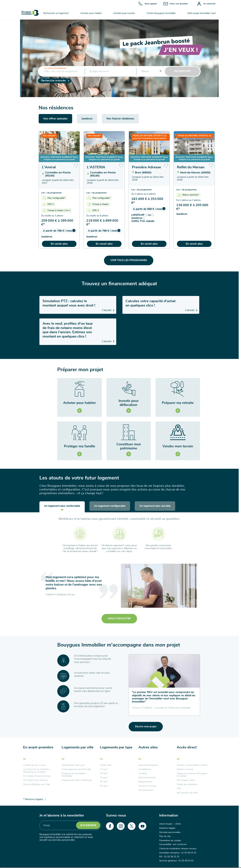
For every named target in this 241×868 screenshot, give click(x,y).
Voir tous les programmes (129, 260)
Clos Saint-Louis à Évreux (36, 780)
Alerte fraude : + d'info (170, 824)
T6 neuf (104, 786)
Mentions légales (167, 828)
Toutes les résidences (187, 784)
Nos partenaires (146, 790)
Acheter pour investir (124, 13)
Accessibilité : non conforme (173, 844)
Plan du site (165, 836)
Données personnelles (170, 832)
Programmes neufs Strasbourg (77, 780)
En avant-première (38, 747)
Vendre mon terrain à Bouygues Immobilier (192, 775)
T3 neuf (104, 774)
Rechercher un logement (56, 13)
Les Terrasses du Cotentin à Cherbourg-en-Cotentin (37, 771)
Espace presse (145, 782)
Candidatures (145, 769)
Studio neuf (106, 765)
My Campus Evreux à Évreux (37, 776)
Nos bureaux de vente (187, 793)
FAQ (179, 789)
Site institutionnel (147, 778)
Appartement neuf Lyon (73, 765)
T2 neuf (104, 769)
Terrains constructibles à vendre (192, 765)
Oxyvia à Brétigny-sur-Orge (36, 784)
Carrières (143, 774)
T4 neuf (104, 778)
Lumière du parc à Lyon (34, 765)
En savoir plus (59, 244)
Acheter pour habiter (91, 13)
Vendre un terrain (185, 769)
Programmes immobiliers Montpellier (74, 775)
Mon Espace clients (186, 780)
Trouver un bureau (147, 786)
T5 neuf (104, 782)
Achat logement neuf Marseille (76, 769)
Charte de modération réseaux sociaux (178, 848)
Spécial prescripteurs (149, 765)
